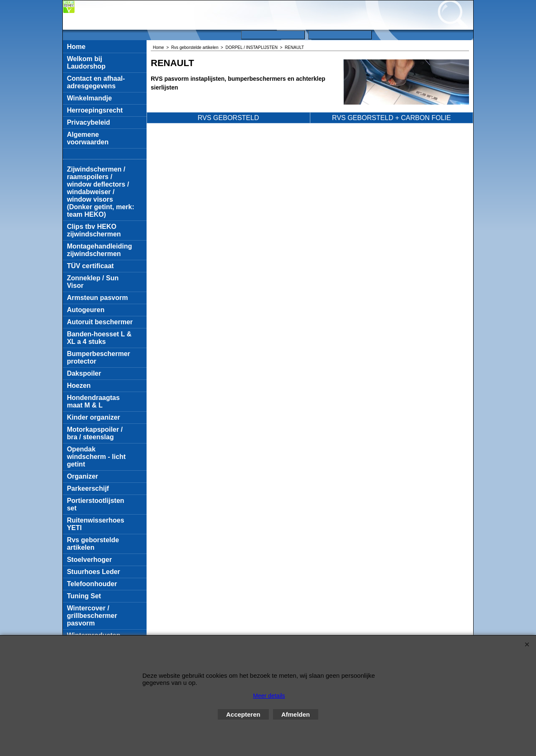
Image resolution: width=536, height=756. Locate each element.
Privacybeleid (89, 122)
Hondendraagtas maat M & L (93, 401)
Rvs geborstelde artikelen (93, 544)
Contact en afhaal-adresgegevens (96, 82)
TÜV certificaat (90, 266)
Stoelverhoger (90, 560)
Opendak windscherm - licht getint (96, 457)
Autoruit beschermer (100, 322)
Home (76, 47)
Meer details (269, 696)
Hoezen (79, 386)
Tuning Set (84, 596)
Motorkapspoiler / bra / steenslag (95, 433)
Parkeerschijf (88, 488)
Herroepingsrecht (95, 110)
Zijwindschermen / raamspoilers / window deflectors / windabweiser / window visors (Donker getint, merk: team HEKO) (101, 192)
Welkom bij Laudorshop (86, 63)
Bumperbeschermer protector (99, 357)
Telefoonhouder (92, 584)
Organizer (83, 476)
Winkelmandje (89, 98)
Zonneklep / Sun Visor (93, 282)
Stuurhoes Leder (94, 572)
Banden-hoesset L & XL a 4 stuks (99, 338)
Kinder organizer (94, 417)
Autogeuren (86, 310)
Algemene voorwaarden (88, 138)
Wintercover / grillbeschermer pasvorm (92, 616)
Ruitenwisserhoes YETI (96, 524)
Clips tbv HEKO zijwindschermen (94, 230)
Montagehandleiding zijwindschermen (100, 250)
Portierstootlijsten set (96, 504)
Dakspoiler (84, 373)
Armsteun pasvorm (98, 298)
